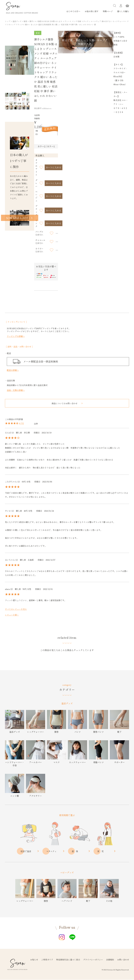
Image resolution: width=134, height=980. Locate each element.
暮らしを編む (123, 11)
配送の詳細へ (13, 370)
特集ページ (108, 11)
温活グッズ (17, 21)
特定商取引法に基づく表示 (68, 960)
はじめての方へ (73, 11)
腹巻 (25, 21)
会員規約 (110, 960)
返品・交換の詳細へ (16, 390)
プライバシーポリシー (93, 960)
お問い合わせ (123, 960)
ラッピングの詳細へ (16, 336)
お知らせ (34, 960)
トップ (8, 21)
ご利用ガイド (47, 960)
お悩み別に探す (92, 11)
